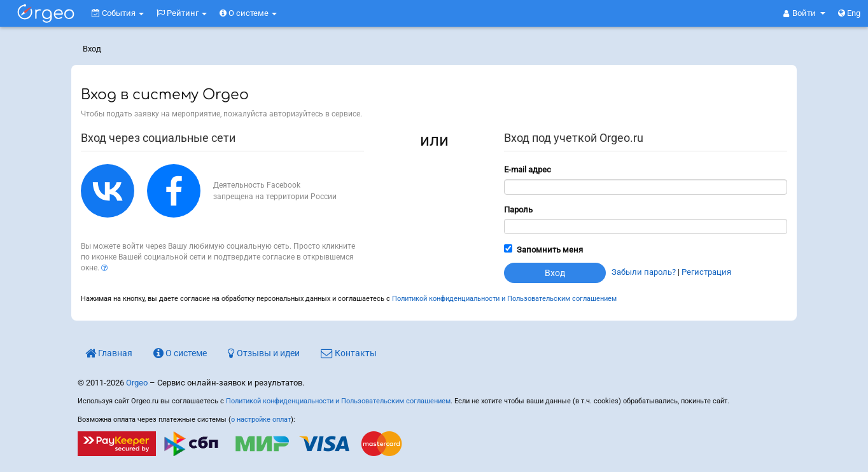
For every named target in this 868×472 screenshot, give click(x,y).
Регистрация (706, 272)
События (118, 13)
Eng (849, 13)
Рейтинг (182, 13)
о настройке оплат (261, 420)
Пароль (518, 210)
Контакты (349, 353)
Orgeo (137, 383)
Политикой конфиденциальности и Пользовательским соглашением (504, 299)
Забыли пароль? (644, 272)
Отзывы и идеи (264, 353)
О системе (248, 13)
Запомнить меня (550, 250)
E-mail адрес (528, 170)
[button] (804, 13)
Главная (109, 353)
